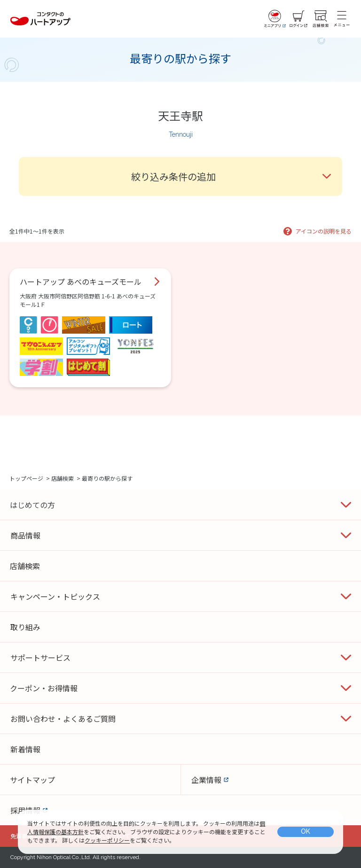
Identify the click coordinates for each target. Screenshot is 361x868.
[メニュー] (342, 19)
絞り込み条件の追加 (173, 176)
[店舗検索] (321, 19)
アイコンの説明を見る (324, 231)
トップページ (26, 478)
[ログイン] (298, 19)
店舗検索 (63, 478)
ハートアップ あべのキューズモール (81, 282)
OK (306, 831)
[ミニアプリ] (275, 19)
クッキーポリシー (107, 840)
